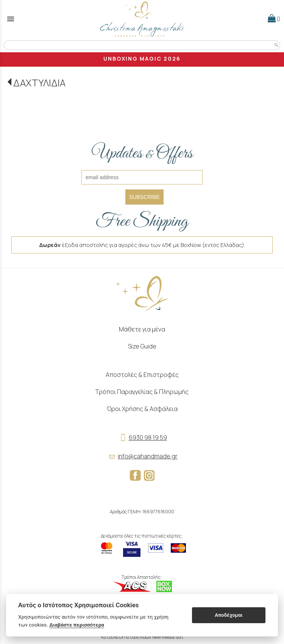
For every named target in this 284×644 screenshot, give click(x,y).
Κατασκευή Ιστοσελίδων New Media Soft (142, 637)
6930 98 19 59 (142, 438)
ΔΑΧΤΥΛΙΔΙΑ (39, 83)
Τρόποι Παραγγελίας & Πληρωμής (142, 392)
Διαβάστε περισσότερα (77, 625)
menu (11, 19)
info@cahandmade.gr (142, 456)
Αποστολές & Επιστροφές (142, 375)
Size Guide (142, 346)
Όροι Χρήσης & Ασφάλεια (142, 409)
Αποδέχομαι (229, 615)
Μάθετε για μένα (142, 329)
